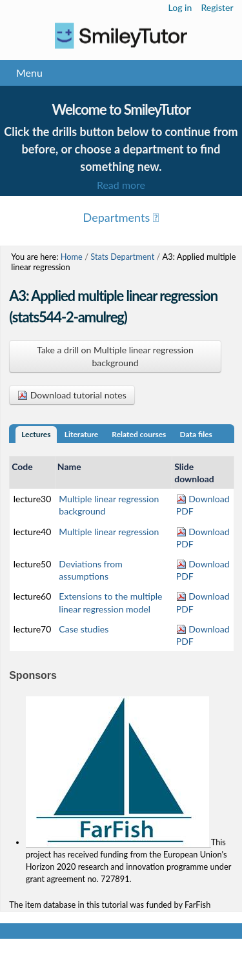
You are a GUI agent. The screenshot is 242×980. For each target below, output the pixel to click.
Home (72, 257)
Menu (29, 73)
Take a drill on (115, 356)
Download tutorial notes (72, 395)
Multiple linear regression (109, 532)
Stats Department (122, 257)
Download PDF (203, 505)
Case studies (84, 629)
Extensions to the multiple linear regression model (110, 602)
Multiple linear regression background (109, 505)
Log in (180, 7)
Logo (121, 36)
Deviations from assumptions (90, 570)
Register (217, 7)
